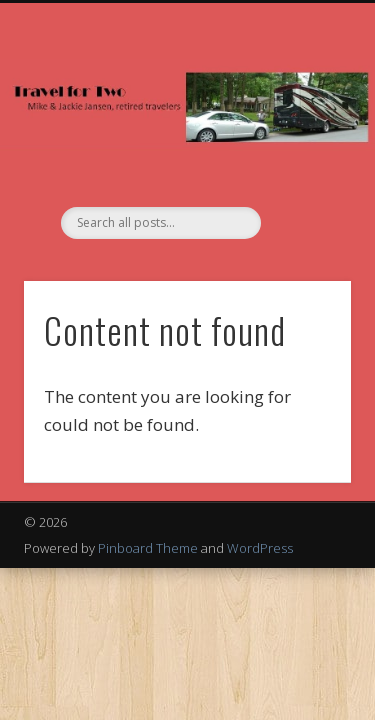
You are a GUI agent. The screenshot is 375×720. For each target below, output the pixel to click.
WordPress (260, 548)
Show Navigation (303, 179)
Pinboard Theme (148, 548)
